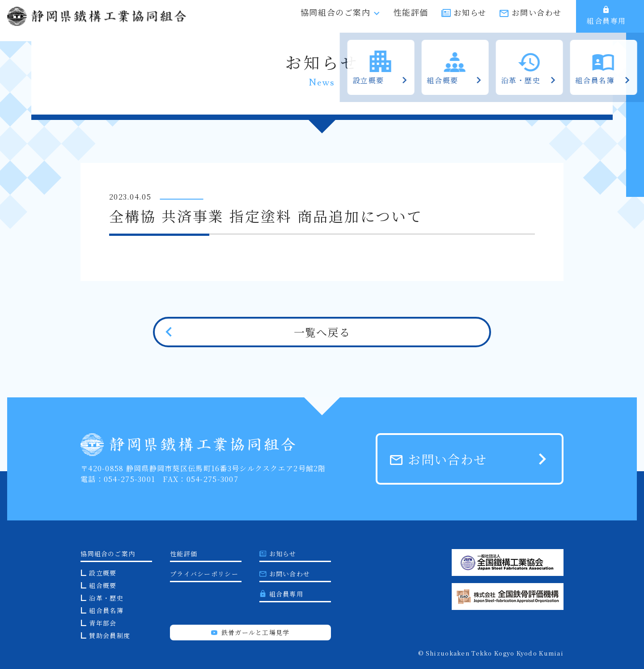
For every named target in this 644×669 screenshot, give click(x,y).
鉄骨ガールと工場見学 (250, 632)
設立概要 (103, 573)
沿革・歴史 (106, 598)
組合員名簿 (106, 610)
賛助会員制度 (110, 635)
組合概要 (103, 585)
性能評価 (411, 21)
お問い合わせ (537, 21)
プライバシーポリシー (204, 574)
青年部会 (103, 623)
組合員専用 (606, 20)
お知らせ (470, 21)
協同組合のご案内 (341, 21)
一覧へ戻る (322, 332)
